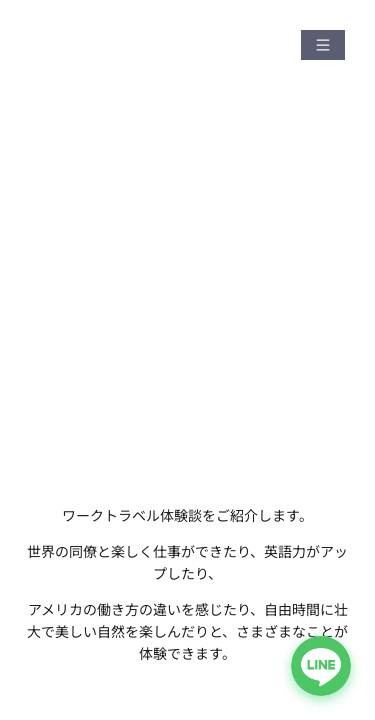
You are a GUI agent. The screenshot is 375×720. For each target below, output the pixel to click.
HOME (39, 449)
